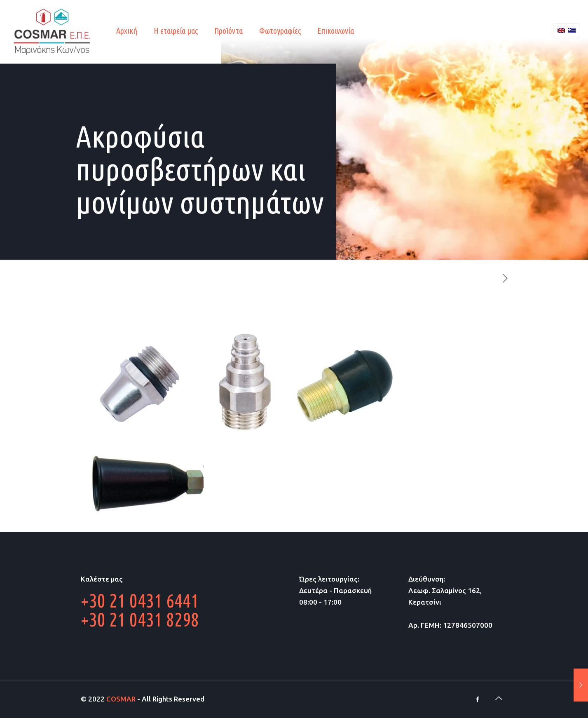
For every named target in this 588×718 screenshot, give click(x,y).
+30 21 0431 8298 (140, 619)
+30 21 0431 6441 (140, 601)
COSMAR (121, 699)
